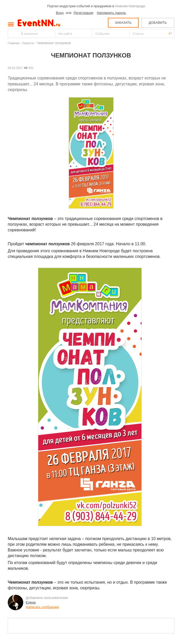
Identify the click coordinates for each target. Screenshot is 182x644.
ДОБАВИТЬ (158, 23)
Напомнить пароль (111, 13)
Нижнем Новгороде (130, 6)
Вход (60, 13)
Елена (31, 602)
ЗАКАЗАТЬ (123, 23)
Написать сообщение (42, 607)
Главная (13, 43)
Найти (12, 33)
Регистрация (83, 13)
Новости (28, 43)
